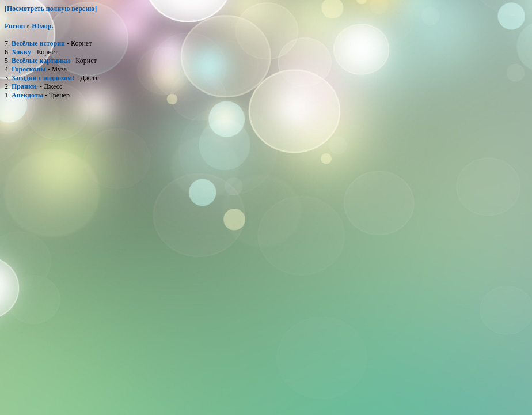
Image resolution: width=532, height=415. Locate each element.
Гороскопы (29, 69)
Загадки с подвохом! (43, 78)
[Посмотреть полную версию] (51, 9)
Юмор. (42, 26)
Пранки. (25, 86)
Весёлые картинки (41, 61)
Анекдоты (27, 95)
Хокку (21, 52)
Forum (15, 26)
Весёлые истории (38, 43)
